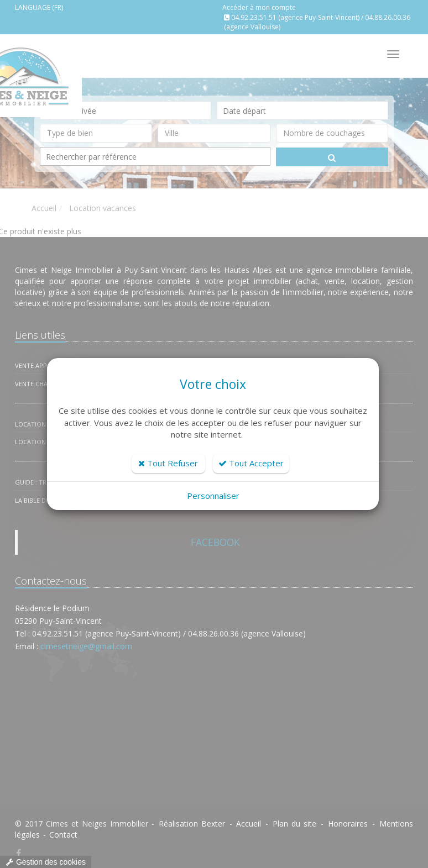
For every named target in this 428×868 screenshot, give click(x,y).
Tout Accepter (251, 463)
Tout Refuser (168, 463)
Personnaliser (213, 496)
